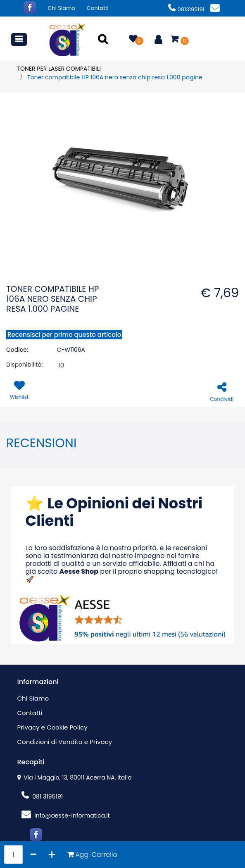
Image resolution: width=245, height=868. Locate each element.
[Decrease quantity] (34, 855)
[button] (104, 40)
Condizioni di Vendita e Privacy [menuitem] (65, 742)
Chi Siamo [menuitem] (62, 8)
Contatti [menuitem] (98, 8)
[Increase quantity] (52, 855)
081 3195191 (42, 796)
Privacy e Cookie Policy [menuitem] (52, 727)
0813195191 (186, 9)
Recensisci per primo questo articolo (64, 335)
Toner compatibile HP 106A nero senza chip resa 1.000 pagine (115, 77)
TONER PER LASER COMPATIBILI (59, 69)
